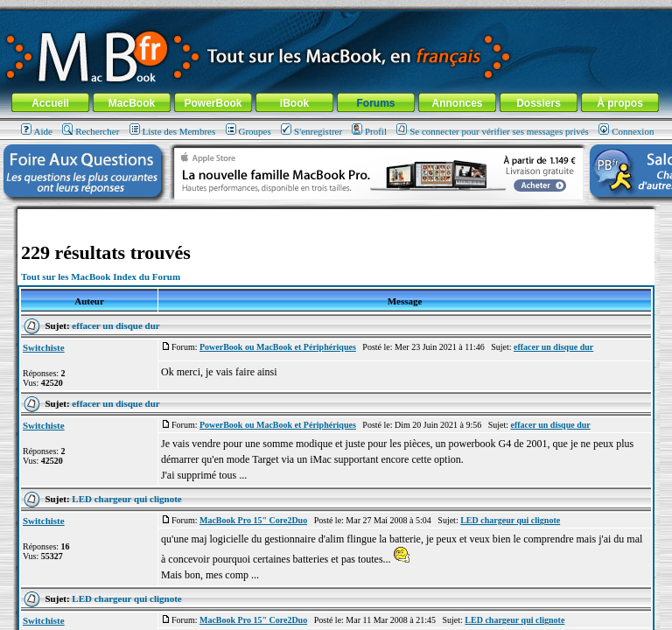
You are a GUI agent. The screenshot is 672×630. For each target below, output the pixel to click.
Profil (369, 131)
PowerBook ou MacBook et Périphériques (278, 347)
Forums (375, 103)
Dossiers (539, 103)
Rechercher (91, 131)
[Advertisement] (336, 216)
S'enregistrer (311, 131)
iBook (294, 103)
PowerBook (213, 103)
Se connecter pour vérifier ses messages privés (493, 131)
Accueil (50, 103)
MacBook (132, 103)
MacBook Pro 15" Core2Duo (253, 520)
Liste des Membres (173, 131)
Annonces (457, 103)
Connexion (626, 131)
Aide (37, 131)
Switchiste (44, 347)
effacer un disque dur (115, 325)
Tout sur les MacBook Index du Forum (101, 276)
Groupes (248, 131)
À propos (620, 103)
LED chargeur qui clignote (126, 499)
